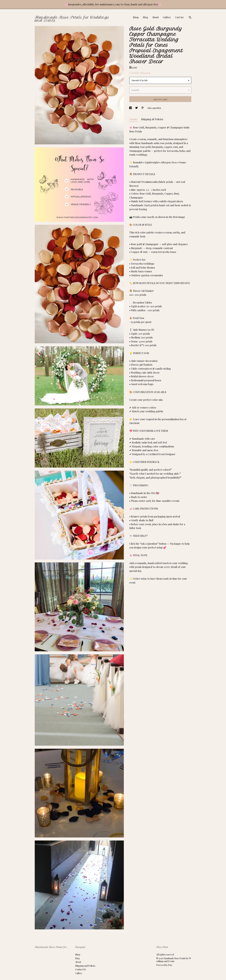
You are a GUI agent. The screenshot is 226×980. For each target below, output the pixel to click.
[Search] (190, 18)
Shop (136, 17)
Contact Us (81, 969)
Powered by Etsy (164, 965)
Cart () (179, 17)
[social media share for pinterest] (143, 108)
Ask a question (154, 108)
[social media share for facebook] (131, 108)
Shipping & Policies (152, 119)
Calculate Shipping (140, 73)
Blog (145, 17)
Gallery (167, 17)
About (155, 17)
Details (134, 119)
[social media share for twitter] (137, 108)
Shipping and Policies (85, 966)
